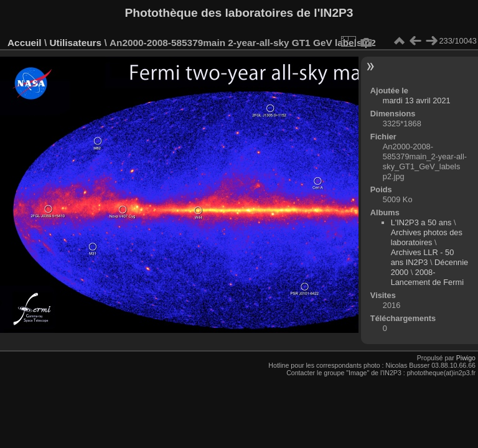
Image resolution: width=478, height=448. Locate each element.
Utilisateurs (75, 43)
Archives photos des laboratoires (427, 237)
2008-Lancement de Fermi (427, 277)
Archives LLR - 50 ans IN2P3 (423, 257)
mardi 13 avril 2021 (417, 100)
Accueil (25, 43)
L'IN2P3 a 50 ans (421, 222)
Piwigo (466, 358)
